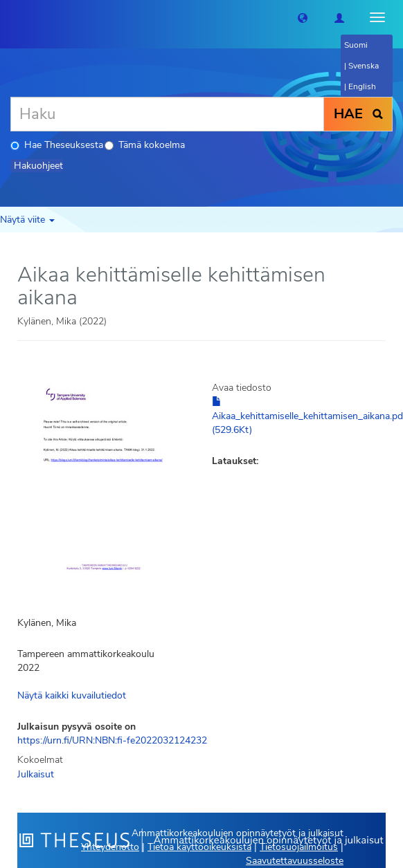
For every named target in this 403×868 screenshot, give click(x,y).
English (362, 86)
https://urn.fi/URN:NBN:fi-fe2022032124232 (112, 740)
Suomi (356, 45)
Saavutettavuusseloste (295, 861)
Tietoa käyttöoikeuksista (199, 847)
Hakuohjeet (38, 166)
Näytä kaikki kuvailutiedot (72, 695)
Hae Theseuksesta (57, 145)
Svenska (364, 66)
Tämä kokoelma (145, 145)
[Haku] (167, 114)
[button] (303, 17)
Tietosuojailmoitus (299, 847)
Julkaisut (36, 774)
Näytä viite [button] (27, 220)
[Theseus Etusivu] (10, 17)
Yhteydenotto (110, 847)
